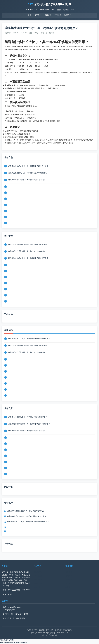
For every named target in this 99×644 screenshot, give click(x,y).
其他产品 (37, 587)
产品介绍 (58, 15)
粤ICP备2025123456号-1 (39, 633)
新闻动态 (69, 583)
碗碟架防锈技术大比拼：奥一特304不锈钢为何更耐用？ (29, 166)
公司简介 (48, 15)
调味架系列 (38, 572)
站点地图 (10, 640)
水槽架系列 (38, 580)
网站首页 (69, 572)
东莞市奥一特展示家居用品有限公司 (14, 643)
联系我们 (68, 15)
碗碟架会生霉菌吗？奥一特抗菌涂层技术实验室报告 (28, 173)
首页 (30, 15)
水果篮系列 (38, 583)
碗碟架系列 (38, 576)
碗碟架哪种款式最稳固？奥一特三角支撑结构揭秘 (27, 180)
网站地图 (3, 640)
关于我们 (38, 15)
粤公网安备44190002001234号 (58, 633)
